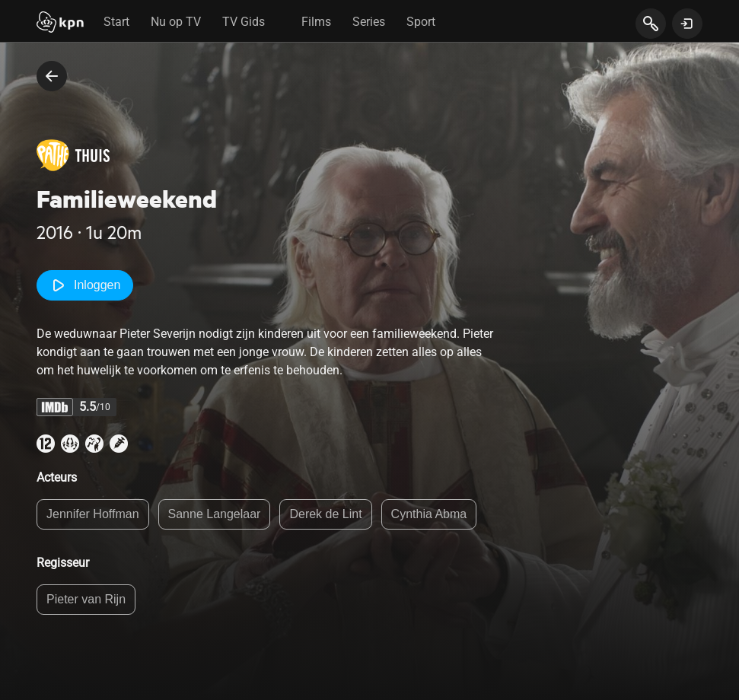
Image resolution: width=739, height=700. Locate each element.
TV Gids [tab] (244, 22)
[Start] (60, 24)
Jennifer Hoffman (93, 514)
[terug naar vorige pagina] (52, 76)
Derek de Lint (325, 514)
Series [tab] (369, 22)
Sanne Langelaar (215, 514)
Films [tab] (316, 22)
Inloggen (85, 285)
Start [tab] (116, 22)
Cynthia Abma (429, 514)
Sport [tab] (421, 22)
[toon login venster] (687, 24)
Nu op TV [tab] (176, 22)
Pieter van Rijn (86, 599)
